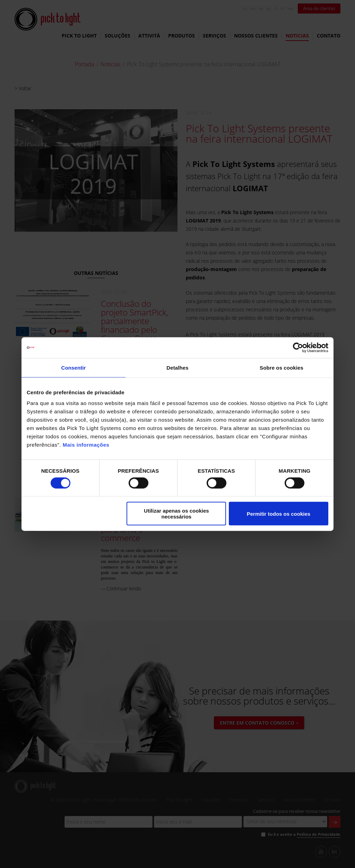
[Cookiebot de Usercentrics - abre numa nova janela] (298, 347)
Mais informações (86, 445)
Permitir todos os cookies (279, 513)
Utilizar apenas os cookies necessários (176, 514)
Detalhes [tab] (177, 367)
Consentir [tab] (74, 367)
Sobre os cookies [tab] (282, 367)
